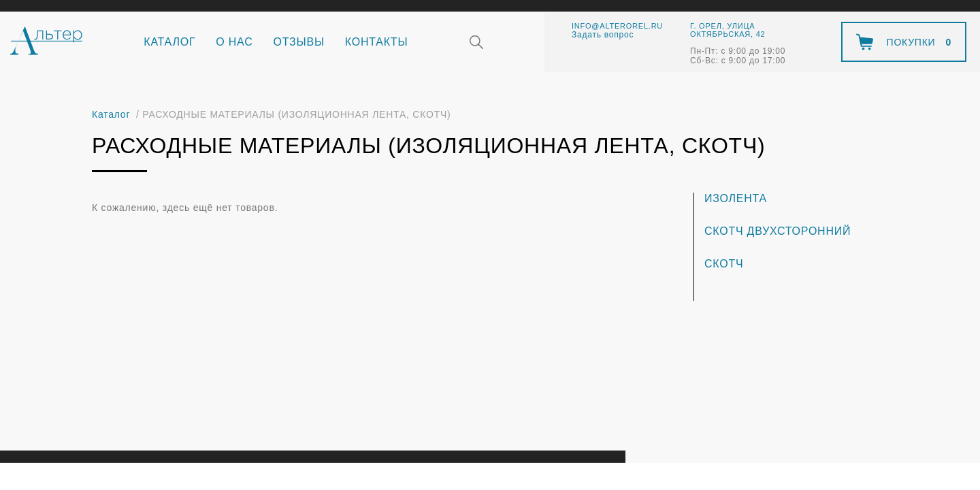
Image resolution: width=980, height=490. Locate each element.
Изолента (736, 198)
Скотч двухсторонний (778, 231)
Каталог (169, 42)
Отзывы (299, 42)
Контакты (376, 42)
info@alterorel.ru (617, 26)
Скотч (724, 264)
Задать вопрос (603, 35)
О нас (234, 42)
